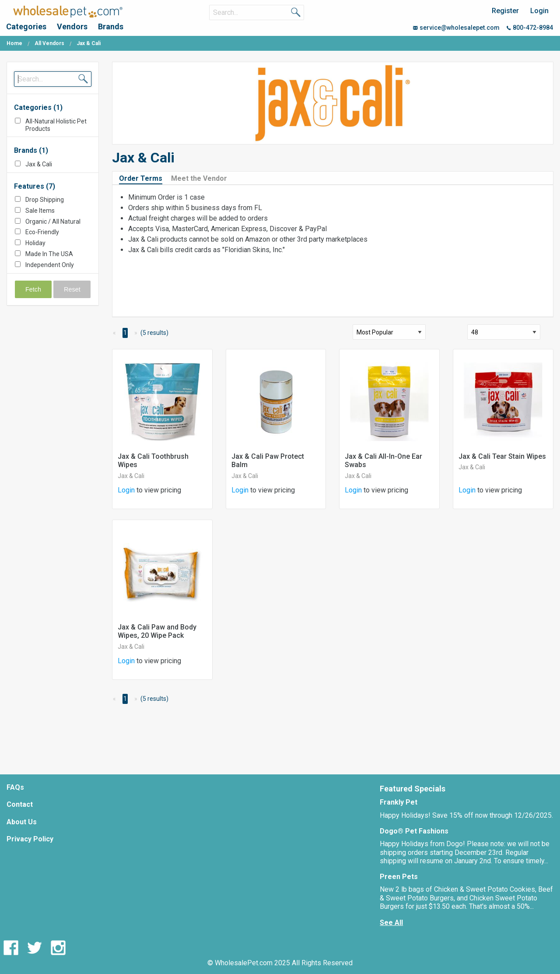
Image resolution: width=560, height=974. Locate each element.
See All (391, 923)
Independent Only (50, 265)
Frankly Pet (399, 802)
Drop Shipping (45, 200)
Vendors (72, 26)
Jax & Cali (39, 164)
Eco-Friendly (42, 232)
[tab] (144, 178)
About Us (22, 822)
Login (539, 11)
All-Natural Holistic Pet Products (56, 125)
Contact (20, 804)
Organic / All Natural (53, 222)
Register (505, 11)
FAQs (15, 787)
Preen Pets (399, 877)
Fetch (33, 289)
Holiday (35, 243)
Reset (72, 289)
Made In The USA (49, 254)
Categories (26, 26)
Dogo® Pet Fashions (414, 831)
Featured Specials (413, 789)
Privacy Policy (30, 839)
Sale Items (40, 211)
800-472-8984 (530, 28)
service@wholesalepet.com (456, 28)
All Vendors (49, 43)
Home (14, 43)
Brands (111, 26)
